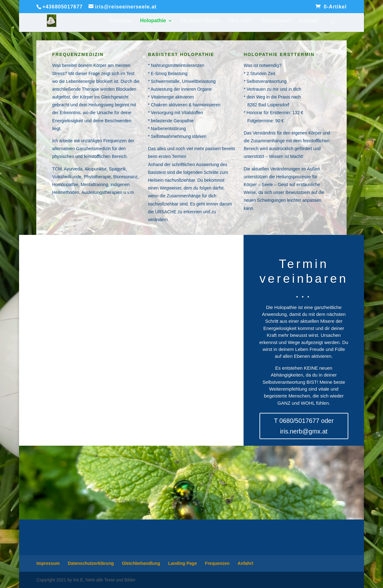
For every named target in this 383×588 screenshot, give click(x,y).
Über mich (240, 21)
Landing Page (183, 563)
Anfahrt (245, 563)
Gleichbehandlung (141, 563)
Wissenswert (276, 21)
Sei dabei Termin (200, 21)
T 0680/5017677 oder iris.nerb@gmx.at (304, 426)
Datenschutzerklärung (91, 563)
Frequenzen (217, 563)
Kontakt (309, 21)
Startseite (121, 21)
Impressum (48, 563)
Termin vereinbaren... (304, 279)
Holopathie (153, 21)
